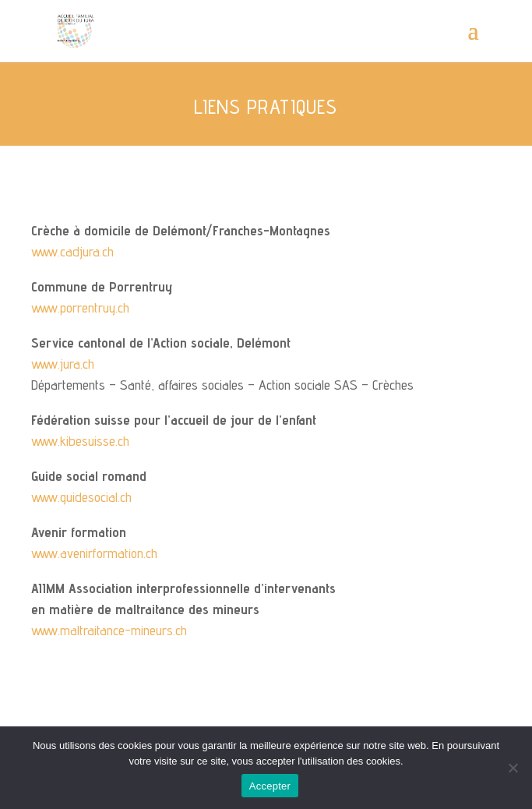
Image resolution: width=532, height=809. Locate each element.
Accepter (270, 786)
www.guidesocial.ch (81, 497)
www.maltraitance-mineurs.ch (109, 630)
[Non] (513, 768)
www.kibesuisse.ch (80, 441)
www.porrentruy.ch (80, 307)
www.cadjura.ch (72, 251)
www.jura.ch (63, 364)
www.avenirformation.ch (94, 553)
